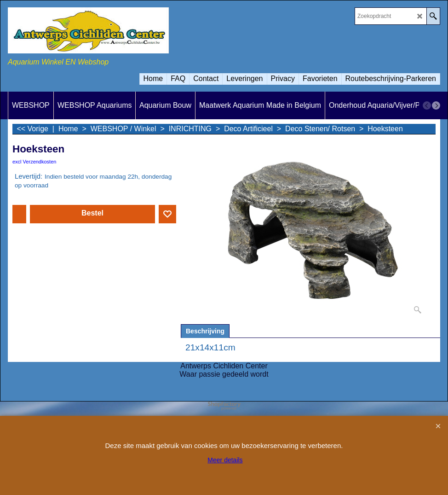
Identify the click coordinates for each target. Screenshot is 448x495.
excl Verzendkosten (34, 162)
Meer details (225, 460)
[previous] (427, 105)
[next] (436, 105)
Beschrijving (205, 331)
